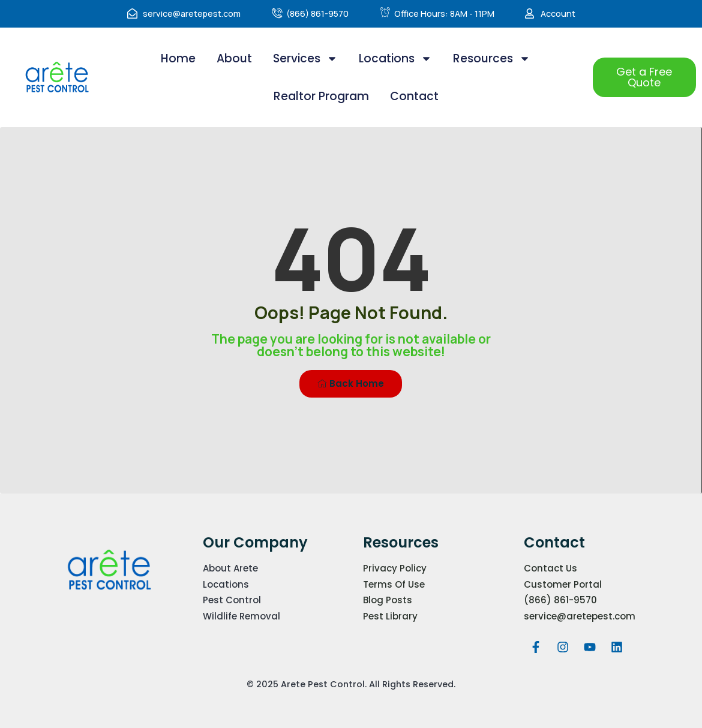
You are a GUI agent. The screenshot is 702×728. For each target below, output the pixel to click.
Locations (395, 58)
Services (305, 58)
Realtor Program (321, 96)
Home (178, 58)
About (234, 58)
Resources (492, 58)
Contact (414, 96)
